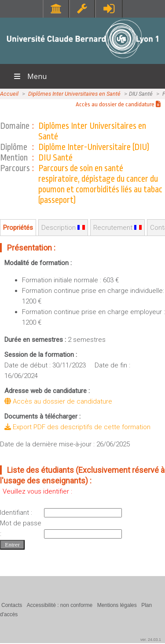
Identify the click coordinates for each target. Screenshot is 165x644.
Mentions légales (117, 605)
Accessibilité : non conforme (60, 605)
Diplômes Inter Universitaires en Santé (74, 94)
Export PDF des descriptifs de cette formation (77, 427)
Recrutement (117, 228)
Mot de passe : (21, 528)
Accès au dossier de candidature (118, 104)
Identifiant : (16, 513)
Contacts (12, 605)
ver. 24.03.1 (151, 640)
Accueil (9, 94)
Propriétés (18, 228)
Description (63, 228)
